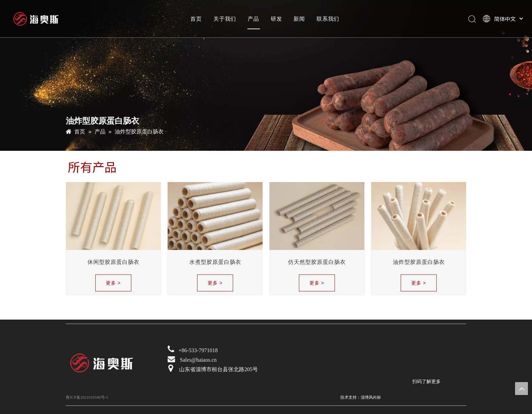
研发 (277, 19)
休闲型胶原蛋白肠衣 (113, 262)
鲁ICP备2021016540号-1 (87, 397)
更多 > (113, 283)
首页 (196, 19)
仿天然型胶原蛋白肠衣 (317, 262)
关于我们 (225, 19)
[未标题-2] (417, 357)
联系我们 (328, 19)
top (521, 389)
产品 (253, 19)
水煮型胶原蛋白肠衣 (215, 262)
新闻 (299, 19)
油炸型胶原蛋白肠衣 (419, 262)
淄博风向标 (371, 397)
